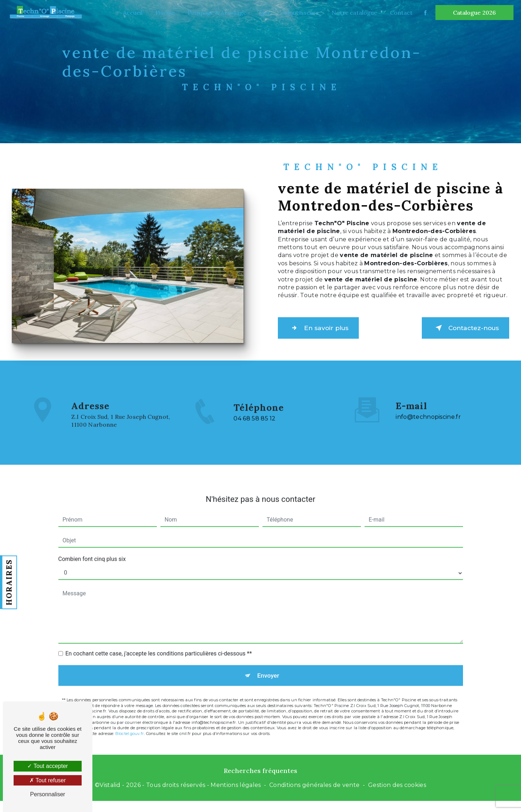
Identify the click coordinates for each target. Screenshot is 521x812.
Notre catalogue (353, 13)
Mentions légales (236, 788)
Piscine (163, 13)
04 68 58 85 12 (254, 441)
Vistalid (110, 788)
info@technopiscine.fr (428, 394)
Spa (262, 13)
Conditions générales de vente (314, 788)
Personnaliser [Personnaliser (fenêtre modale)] (48, 794)
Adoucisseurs (299, 13)
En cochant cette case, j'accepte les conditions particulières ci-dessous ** (159, 631)
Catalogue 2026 (473, 13)
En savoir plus (325, 328)
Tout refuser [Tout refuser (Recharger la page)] (48, 780)
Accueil (131, 13)
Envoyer (269, 654)
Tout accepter (47, 766)
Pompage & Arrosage (215, 13)
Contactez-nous (458, 328)
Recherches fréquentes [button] (260, 774)
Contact (399, 13)
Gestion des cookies (397, 788)
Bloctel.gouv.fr (130, 714)
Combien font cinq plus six (92, 536)
